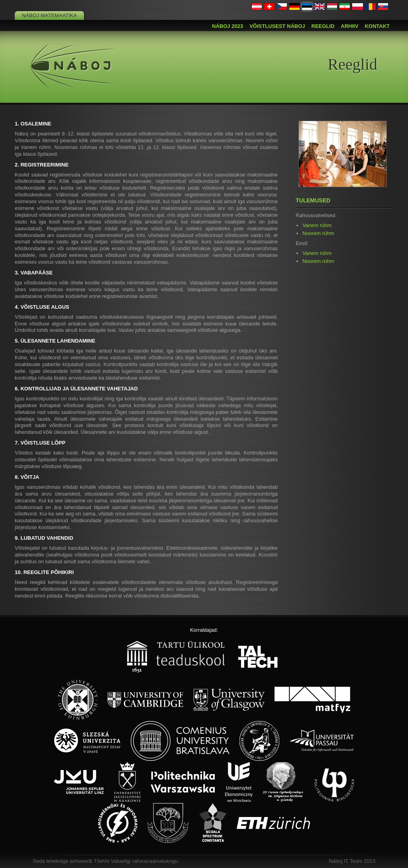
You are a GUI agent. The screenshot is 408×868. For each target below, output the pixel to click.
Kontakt (377, 26)
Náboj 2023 (228, 26)
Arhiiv (349, 26)
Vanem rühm (317, 225)
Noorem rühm (318, 233)
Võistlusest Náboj (277, 26)
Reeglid (323, 26)
